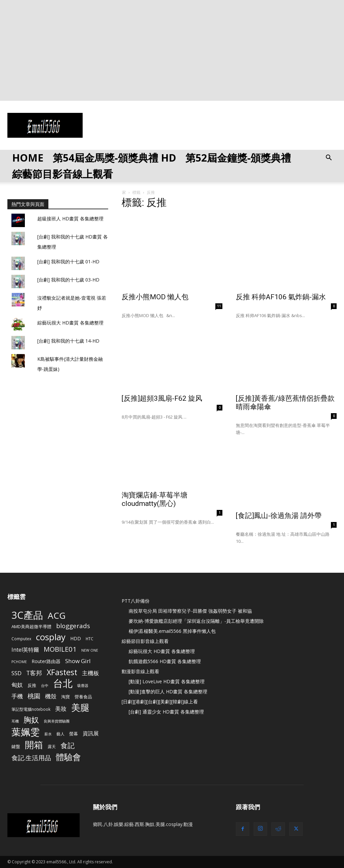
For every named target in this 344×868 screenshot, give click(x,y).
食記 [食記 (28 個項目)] (68, 746)
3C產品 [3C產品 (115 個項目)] (27, 615)
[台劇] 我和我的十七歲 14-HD (68, 341)
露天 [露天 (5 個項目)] (52, 746)
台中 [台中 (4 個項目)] (45, 686)
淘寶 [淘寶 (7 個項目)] (66, 697)
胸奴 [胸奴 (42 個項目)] (31, 720)
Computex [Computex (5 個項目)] (21, 639)
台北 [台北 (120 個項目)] (63, 683)
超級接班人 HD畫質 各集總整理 (70, 219)
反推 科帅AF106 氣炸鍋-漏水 (281, 297)
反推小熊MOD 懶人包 (155, 297)
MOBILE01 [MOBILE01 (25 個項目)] (60, 649)
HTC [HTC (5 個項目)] (90, 639)
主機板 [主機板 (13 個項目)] (91, 673)
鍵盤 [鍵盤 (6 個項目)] (16, 746)
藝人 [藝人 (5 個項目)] (60, 734)
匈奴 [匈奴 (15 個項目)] (17, 685)
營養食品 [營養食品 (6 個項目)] (83, 697)
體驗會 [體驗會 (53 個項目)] (68, 757)
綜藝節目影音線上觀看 (62, 174)
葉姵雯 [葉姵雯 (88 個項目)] (26, 732)
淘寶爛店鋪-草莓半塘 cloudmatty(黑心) (155, 499)
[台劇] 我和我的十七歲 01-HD (68, 262)
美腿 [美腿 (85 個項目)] (80, 707)
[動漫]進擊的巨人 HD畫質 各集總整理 (168, 691)
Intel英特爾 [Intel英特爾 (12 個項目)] (25, 650)
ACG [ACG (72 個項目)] (57, 616)
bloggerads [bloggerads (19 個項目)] (73, 626)
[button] (329, 158)
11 (219, 306)
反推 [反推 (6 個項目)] (32, 685)
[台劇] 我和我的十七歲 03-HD (68, 280)
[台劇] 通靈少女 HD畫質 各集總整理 (166, 712)
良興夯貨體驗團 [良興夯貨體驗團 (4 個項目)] (57, 721)
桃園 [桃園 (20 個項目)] (34, 696)
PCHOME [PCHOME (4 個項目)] (19, 662)
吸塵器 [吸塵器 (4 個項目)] (83, 686)
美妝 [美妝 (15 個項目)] (61, 709)
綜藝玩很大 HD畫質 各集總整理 (70, 323)
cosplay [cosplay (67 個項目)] (51, 637)
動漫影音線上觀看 (140, 671)
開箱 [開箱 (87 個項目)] (34, 745)
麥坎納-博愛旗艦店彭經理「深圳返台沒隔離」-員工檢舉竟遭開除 (196, 621)
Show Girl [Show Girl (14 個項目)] (78, 661)
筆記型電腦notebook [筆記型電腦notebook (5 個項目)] (31, 709)
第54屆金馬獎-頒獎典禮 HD (114, 158)
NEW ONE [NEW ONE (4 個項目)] (90, 650)
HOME (28, 158)
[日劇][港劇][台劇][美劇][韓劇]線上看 (160, 702)
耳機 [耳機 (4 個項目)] (15, 721)
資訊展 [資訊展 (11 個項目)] (91, 733)
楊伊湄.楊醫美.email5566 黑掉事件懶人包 (172, 631)
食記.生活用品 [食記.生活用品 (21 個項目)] (31, 758)
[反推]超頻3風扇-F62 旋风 (162, 398)
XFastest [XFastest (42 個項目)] (62, 672)
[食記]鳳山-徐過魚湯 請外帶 (279, 516)
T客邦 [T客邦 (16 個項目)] (34, 673)
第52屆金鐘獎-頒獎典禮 (238, 158)
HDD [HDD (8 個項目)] (76, 638)
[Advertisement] (172, 50)
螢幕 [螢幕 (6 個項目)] (74, 734)
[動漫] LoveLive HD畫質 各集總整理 (167, 681)
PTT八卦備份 (136, 601)
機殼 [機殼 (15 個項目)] (51, 696)
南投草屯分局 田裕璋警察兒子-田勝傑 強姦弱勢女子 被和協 (190, 611)
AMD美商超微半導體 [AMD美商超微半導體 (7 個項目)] (31, 626)
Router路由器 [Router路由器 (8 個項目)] (46, 661)
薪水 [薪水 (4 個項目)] (48, 734)
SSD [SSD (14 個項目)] (16, 673)
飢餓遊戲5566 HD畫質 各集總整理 (165, 661)
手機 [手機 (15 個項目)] (17, 696)
